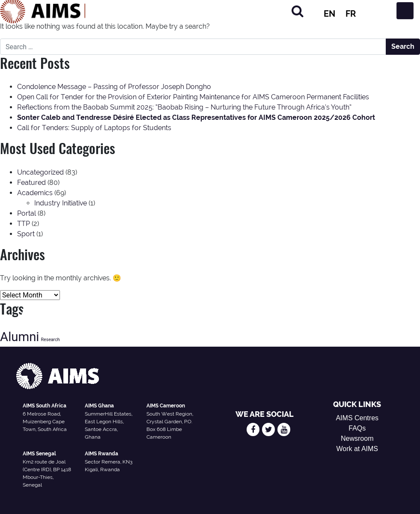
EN (329, 14)
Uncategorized (40, 172)
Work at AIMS (357, 449)
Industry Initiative (61, 203)
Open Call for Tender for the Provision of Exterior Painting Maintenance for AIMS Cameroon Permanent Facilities (193, 97)
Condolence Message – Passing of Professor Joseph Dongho (114, 87)
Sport (26, 234)
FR (351, 14)
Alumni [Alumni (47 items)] (19, 337)
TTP (24, 224)
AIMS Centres (357, 418)
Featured (31, 183)
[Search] (298, 11)
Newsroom (357, 438)
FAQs (357, 428)
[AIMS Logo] (43, 11)
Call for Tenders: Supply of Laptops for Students (94, 128)
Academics (35, 193)
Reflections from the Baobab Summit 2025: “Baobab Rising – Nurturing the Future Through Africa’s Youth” (184, 107)
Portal (27, 213)
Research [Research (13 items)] (50, 340)
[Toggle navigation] (405, 11)
